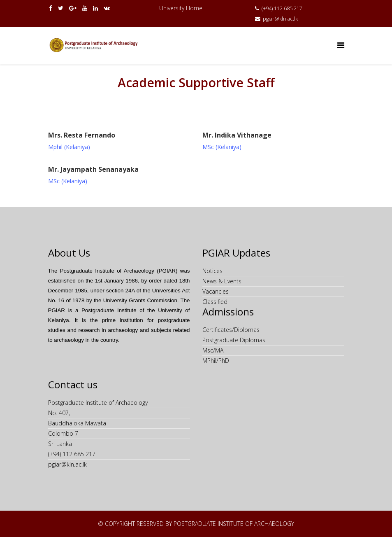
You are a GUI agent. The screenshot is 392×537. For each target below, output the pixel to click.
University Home (181, 8)
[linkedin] (95, 8)
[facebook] (51, 8)
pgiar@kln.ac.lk (280, 19)
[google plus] (73, 8)
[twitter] (61, 8)
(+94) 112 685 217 (282, 8)
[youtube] (85, 8)
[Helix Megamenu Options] (341, 45)
